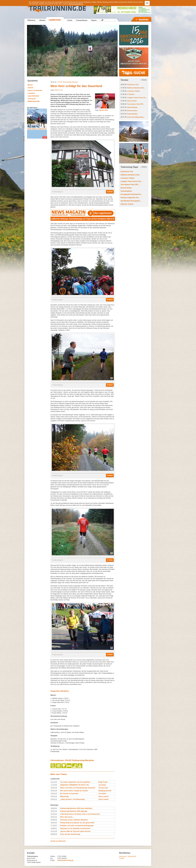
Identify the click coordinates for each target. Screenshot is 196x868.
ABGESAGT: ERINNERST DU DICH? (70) (74, 785)
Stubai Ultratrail (132, 107)
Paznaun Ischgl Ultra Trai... (130, 198)
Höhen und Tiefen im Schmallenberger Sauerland (78, 788)
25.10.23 (54, 817)
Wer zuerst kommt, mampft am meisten (74, 791)
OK (147, 3)
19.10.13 (54, 796)
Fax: (52, 858)
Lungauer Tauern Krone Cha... (137, 98)
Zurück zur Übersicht (58, 841)
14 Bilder (110, 192)
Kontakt (122, 858)
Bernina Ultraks (132, 111)
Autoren (30, 88)
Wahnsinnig (64, 796)
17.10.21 (54, 826)
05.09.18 (54, 834)
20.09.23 (54, 820)
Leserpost (31, 93)
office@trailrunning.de (65, 860)
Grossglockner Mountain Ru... (131, 194)
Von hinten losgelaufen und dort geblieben (75, 782)
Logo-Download (33, 96)
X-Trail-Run (131, 94)
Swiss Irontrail (132, 101)
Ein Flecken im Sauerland (69, 794)
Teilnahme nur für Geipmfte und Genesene (75, 828)
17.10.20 (54, 785)
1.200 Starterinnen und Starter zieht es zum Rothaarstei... (80, 814)
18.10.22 (54, 823)
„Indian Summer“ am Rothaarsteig (72, 799)
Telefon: (53, 856)
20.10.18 (54, 791)
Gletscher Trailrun (127, 204)
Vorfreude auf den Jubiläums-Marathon (74, 820)
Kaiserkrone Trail (133, 85)
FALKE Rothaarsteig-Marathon (68, 82)
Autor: (101, 110)
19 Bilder (110, 476)
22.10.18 (54, 831)
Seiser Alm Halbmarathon (135, 117)
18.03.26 (54, 808)
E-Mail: (52, 860)
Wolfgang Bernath (105, 791)
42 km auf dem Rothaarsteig (70, 834)
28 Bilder (110, 300)
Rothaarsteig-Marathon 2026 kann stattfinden (76, 808)
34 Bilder (110, 560)
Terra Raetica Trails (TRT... (136, 104)
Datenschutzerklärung (76, 4)
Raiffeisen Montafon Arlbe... (136, 88)
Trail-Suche (32, 99)
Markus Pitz (59, 90)
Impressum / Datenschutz (128, 856)
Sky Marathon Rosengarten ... (131, 201)
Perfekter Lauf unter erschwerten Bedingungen (77, 826)
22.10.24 (54, 814)
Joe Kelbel (102, 785)
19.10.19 (54, 788)
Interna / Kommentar (35, 90)
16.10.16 (54, 794)
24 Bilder (110, 655)
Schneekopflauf (132, 114)
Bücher (30, 85)
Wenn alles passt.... (67, 817)
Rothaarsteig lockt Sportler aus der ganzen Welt (77, 823)
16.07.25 (54, 811)
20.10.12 (54, 799)
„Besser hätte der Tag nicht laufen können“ (76, 831)
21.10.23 (54, 782)
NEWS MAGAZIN (34, 101)
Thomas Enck (103, 788)
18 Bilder (110, 385)
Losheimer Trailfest (133, 91)
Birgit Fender (103, 782)
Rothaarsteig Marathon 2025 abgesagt (74, 811)
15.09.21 (54, 828)
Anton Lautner (103, 796)
